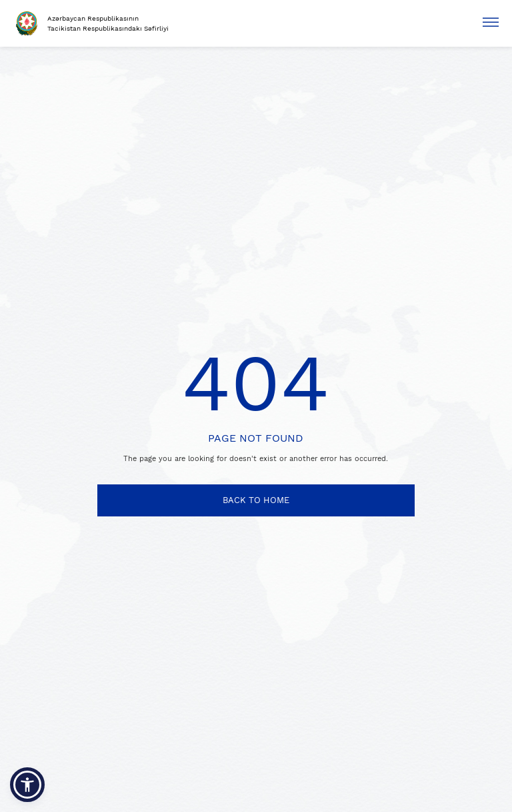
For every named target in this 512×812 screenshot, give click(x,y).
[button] (27, 785)
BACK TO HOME (256, 500)
